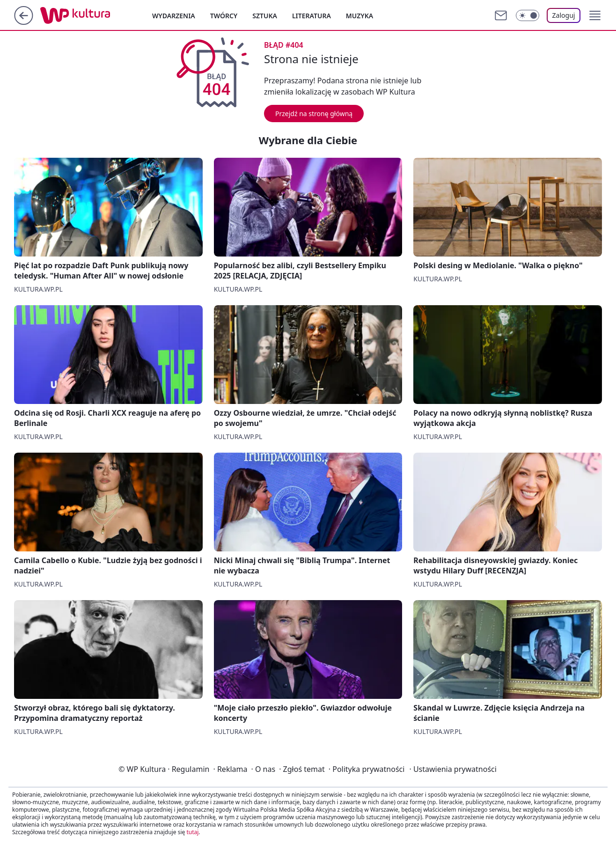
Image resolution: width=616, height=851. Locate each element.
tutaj (192, 832)
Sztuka (265, 16)
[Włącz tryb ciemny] (528, 15)
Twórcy (224, 16)
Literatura (312, 16)
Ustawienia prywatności (453, 769)
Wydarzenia (174, 16)
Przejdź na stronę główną (314, 114)
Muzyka (359, 16)
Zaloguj (564, 15)
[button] (595, 15)
